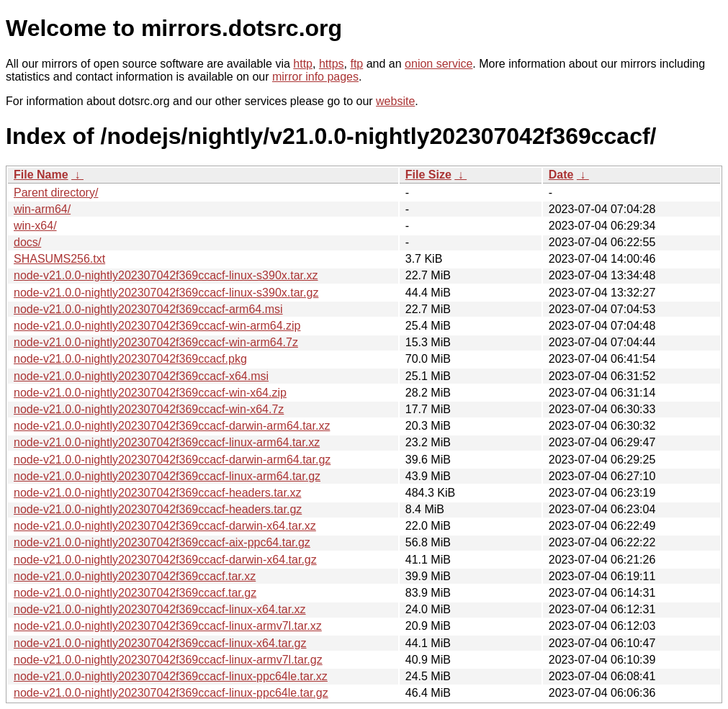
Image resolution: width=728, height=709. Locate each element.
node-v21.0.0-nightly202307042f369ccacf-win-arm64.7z (156, 342)
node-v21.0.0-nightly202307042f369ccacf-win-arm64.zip (157, 326)
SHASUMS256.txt (59, 259)
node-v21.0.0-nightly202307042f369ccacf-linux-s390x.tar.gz (166, 293)
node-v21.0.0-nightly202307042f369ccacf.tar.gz (135, 593)
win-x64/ (35, 226)
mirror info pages (315, 77)
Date (561, 175)
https (332, 64)
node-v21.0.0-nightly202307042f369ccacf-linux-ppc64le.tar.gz (171, 693)
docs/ (27, 242)
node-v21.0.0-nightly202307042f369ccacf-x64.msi (141, 376)
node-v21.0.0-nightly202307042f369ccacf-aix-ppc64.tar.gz (162, 542)
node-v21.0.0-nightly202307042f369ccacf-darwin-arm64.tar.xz (172, 426)
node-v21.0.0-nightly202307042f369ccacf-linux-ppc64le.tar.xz (171, 676)
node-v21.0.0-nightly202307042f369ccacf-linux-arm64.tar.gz (167, 476)
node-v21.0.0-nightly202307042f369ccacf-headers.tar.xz (157, 493)
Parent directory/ (56, 193)
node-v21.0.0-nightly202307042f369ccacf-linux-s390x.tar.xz (166, 275)
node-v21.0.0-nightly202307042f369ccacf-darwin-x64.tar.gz (165, 560)
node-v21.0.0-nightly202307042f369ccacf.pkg (130, 359)
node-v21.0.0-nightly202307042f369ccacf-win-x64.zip (150, 393)
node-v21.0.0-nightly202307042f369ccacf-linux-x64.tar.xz (160, 609)
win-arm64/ (42, 209)
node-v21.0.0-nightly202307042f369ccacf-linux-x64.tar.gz (160, 643)
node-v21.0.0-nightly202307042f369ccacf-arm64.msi (148, 309)
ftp (356, 64)
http (303, 64)
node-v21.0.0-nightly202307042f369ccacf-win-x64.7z (149, 409)
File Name (41, 175)
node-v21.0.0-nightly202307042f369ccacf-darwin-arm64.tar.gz (172, 460)
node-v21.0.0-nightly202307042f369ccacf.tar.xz (135, 576)
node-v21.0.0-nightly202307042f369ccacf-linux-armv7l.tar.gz (168, 660)
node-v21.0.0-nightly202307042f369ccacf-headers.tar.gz (158, 509)
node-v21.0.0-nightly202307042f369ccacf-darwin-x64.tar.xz (165, 526)
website (395, 101)
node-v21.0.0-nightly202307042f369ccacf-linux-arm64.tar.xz (167, 442)
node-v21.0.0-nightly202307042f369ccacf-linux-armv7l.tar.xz (168, 626)
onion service (439, 64)
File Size (428, 175)
